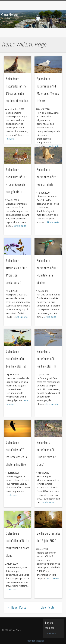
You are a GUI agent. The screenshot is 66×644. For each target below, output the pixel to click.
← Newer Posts (17, 607)
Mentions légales (36, 641)
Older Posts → (50, 607)
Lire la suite (20, 226)
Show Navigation (53, 31)
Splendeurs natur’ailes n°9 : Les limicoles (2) (16, 359)
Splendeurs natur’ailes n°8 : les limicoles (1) (47, 359)
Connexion (51, 633)
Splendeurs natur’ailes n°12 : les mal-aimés (47, 177)
